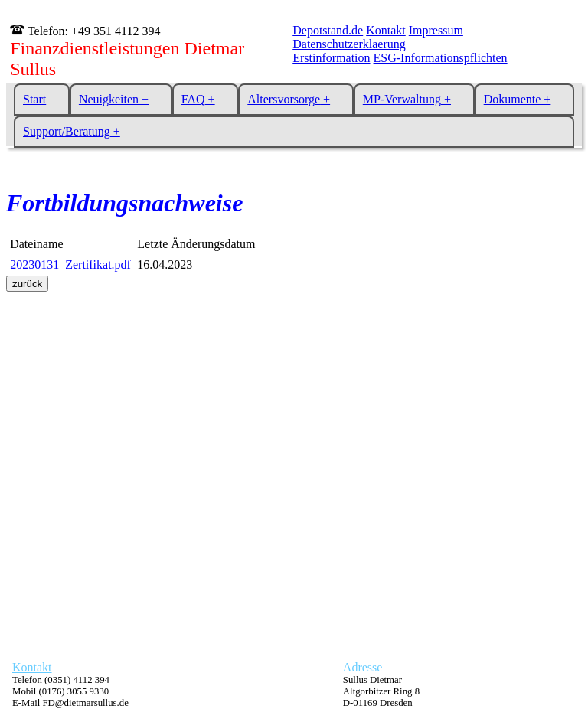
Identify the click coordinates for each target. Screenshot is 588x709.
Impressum (436, 30)
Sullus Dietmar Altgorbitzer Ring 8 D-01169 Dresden (381, 691)
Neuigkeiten (109, 99)
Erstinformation (331, 58)
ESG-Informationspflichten (441, 58)
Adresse (363, 667)
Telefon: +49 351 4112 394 (92, 31)
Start (34, 99)
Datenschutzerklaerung (349, 44)
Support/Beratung (67, 131)
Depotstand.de (328, 30)
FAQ (193, 99)
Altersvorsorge (284, 99)
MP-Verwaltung (402, 99)
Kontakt (386, 30)
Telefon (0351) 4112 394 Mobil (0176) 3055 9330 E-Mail (70, 691)
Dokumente (513, 99)
